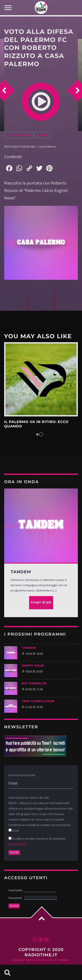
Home (17, 960)
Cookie (63, 960)
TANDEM (29, 648)
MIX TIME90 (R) (34, 683)
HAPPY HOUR (33, 666)
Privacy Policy (17, 844)
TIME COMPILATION (38, 701)
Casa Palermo (19, 135)
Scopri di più (41, 379)
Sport (42, 135)
